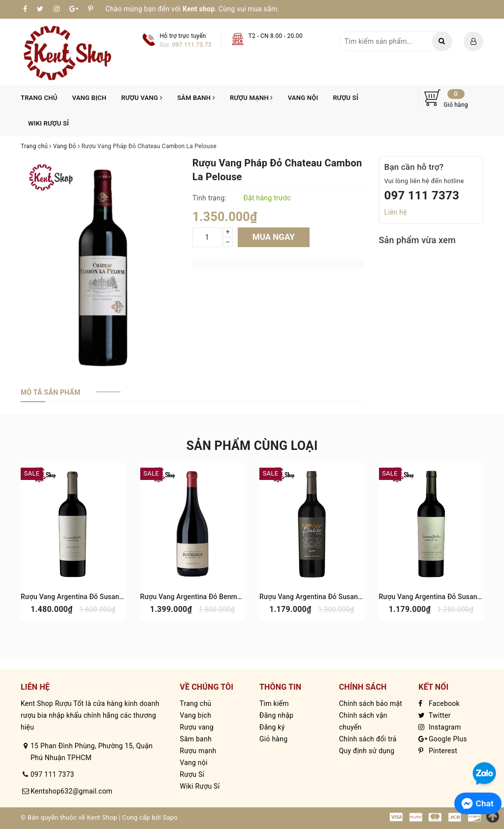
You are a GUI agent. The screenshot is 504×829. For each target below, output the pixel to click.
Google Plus (442, 739)
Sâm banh (196, 98)
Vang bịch (90, 98)
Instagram (440, 727)
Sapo (170, 817)
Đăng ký (272, 727)
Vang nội (303, 98)
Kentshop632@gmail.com (71, 791)
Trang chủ (39, 98)
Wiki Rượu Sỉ (48, 123)
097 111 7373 (422, 195)
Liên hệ (396, 212)
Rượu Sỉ (345, 98)
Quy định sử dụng (367, 751)
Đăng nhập (276, 715)
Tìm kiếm (274, 703)
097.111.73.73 (192, 45)
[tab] (50, 392)
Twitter (434, 715)
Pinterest (438, 751)
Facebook (439, 703)
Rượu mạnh (252, 98)
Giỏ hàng (273, 739)
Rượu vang (142, 98)
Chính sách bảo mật (371, 703)
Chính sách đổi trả (368, 739)
